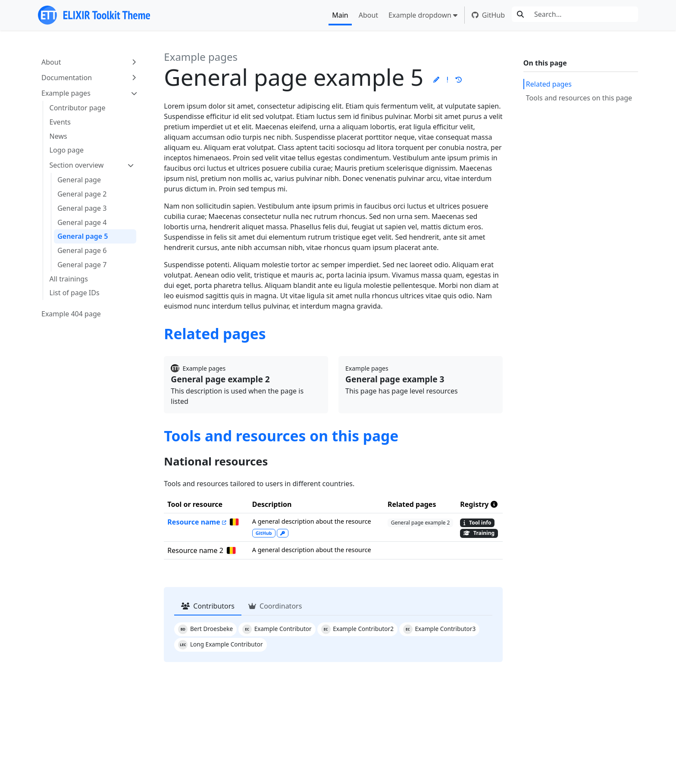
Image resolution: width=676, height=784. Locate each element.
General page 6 (82, 250)
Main (340, 15)
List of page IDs (75, 293)
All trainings (69, 279)
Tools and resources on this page (579, 98)
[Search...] (584, 14)
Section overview (77, 165)
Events (60, 122)
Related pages (549, 84)
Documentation (67, 78)
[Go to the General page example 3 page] (421, 380)
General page (79, 180)
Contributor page (78, 108)
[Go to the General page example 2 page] (246, 380)
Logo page (67, 150)
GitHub (488, 15)
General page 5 (83, 236)
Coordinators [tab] (275, 606)
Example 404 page (71, 314)
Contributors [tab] (208, 606)
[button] (436, 80)
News (58, 136)
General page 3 (82, 208)
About (368, 15)
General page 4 (82, 222)
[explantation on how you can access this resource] (283, 533)
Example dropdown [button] (420, 15)
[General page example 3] (233, 522)
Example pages (66, 93)
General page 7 (82, 265)
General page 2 (82, 194)
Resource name (194, 522)
